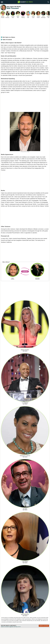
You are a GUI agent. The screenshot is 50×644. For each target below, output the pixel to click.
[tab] (25, 38)
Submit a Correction (44, 626)
